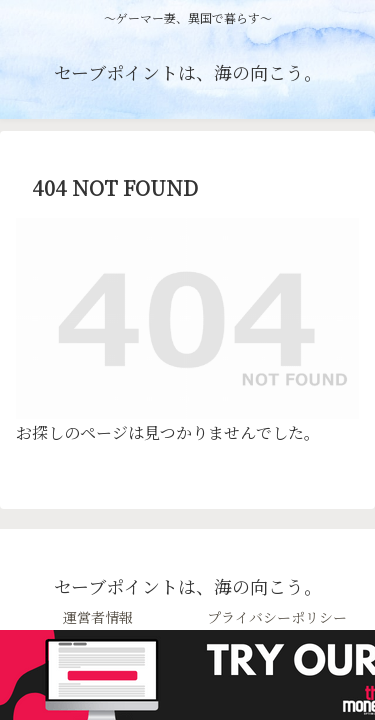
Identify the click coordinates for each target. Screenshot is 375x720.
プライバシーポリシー (277, 617)
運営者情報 (98, 617)
